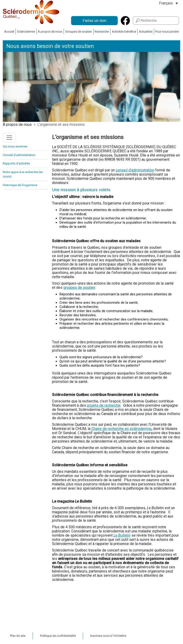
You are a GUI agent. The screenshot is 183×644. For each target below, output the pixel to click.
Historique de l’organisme (20, 185)
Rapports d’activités (16, 163)
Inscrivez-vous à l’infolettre (108, 636)
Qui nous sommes (15, 146)
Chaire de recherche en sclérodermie (121, 429)
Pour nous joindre (167, 32)
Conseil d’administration (19, 155)
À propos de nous (50, 32)
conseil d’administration (135, 170)
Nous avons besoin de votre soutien (50, 46)
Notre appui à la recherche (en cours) (23, 174)
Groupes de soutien (79, 32)
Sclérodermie (26, 32)
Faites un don (95, 20)
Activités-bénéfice (124, 32)
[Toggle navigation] (9, 138)
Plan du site (18, 636)
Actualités (146, 32)
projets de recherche (104, 405)
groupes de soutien (79, 288)
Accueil (9, 32)
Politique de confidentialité (58, 636)
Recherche (102, 32)
